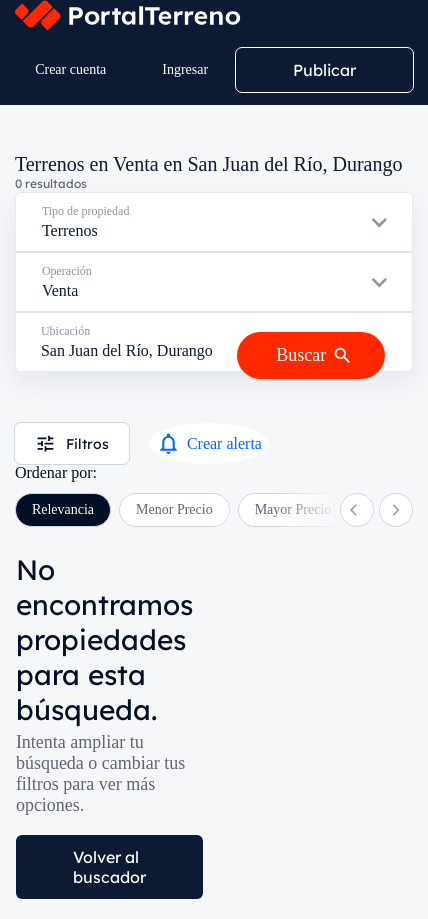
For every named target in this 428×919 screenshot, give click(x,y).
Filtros (72, 443)
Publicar (324, 70)
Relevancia (63, 509)
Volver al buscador (109, 867)
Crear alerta (209, 443)
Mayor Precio (293, 509)
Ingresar (185, 69)
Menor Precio (174, 509)
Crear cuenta (70, 69)
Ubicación (65, 331)
